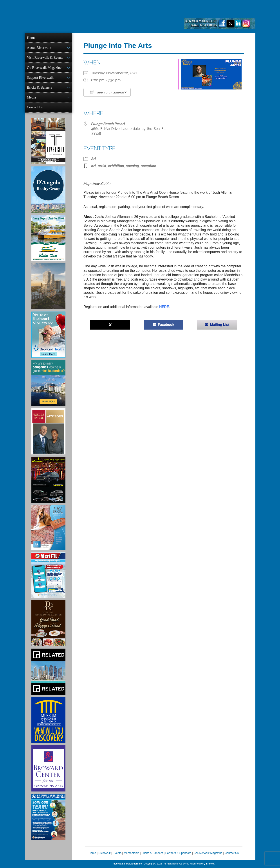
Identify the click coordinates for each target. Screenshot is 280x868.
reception (149, 166)
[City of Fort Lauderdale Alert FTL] (48, 575)
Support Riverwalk (40, 77)
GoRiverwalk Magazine (208, 853)
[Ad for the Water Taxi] (48, 238)
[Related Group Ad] (48, 672)
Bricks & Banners (40, 87)
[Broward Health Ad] (48, 335)
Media (32, 97)
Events (117, 853)
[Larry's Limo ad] (48, 480)
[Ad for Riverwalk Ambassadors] (48, 817)
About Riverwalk (39, 48)
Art (94, 159)
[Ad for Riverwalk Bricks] (48, 527)
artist (102, 166)
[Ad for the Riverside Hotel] (48, 623)
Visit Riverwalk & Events (45, 57)
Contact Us (35, 107)
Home (31, 38)
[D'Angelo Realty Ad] (48, 190)
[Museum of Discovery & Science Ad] (48, 720)
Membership (131, 853)
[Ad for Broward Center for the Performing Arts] (48, 768)
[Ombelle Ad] (48, 286)
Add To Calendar (107, 92)
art (94, 166)
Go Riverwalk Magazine (44, 68)
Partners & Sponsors (178, 853)
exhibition (116, 166)
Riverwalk (104, 853)
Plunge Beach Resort (108, 124)
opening (132, 166)
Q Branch (209, 864)
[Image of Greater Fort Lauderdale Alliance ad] (48, 383)
